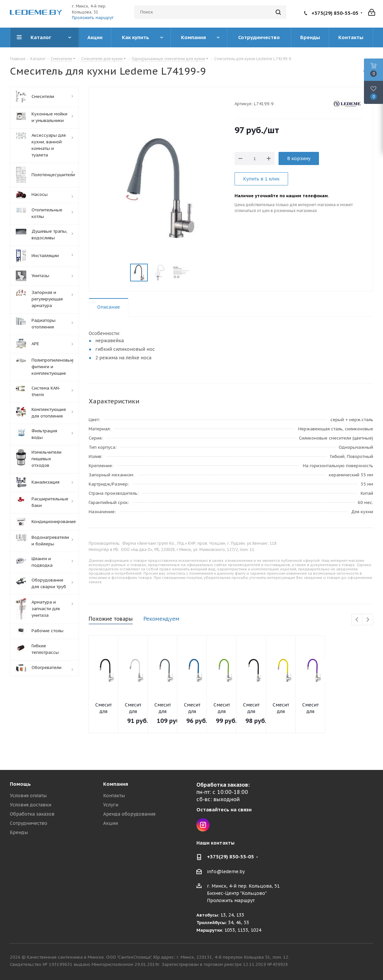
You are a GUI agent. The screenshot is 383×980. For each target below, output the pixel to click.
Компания (116, 784)
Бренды (19, 832)
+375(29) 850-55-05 (335, 13)
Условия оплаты (28, 796)
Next (368, 620)
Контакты (114, 796)
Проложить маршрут (93, 18)
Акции (111, 823)
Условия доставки (31, 805)
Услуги (111, 805)
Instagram (203, 825)
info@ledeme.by (226, 872)
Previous (357, 620)
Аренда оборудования (129, 814)
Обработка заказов (32, 814)
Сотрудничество (29, 823)
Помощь (20, 784)
